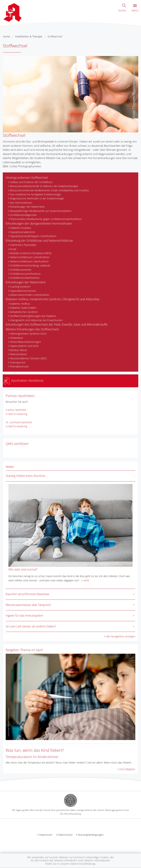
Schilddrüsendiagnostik (23, 215)
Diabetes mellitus (20, 304)
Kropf (13, 249)
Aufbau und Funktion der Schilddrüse (31, 182)
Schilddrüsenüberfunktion (25, 278)
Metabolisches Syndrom (24, 312)
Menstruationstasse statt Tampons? (28, 605)
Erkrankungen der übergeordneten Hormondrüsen (39, 223)
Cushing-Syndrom (20, 287)
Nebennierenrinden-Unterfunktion (30, 295)
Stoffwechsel (55, 36)
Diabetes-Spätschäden (23, 308)
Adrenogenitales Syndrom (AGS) (28, 334)
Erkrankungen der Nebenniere (27, 207)
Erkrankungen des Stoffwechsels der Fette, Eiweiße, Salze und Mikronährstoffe (57, 324)
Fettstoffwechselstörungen (26, 342)
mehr (86, 580)
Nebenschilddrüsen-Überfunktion (29, 261)
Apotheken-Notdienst (23, 380)
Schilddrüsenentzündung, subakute (30, 265)
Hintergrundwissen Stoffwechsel (27, 178)
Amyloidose (17, 338)
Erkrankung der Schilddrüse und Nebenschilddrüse (39, 241)
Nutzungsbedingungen (91, 835)
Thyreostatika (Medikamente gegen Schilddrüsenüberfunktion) (46, 219)
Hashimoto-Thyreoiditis (23, 245)
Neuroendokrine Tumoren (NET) (28, 358)
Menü (135, 8)
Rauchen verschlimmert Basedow (27, 594)
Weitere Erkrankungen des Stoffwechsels (32, 329)
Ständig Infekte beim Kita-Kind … (27, 476)
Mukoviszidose (18, 354)
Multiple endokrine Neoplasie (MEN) (31, 253)
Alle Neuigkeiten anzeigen (121, 636)
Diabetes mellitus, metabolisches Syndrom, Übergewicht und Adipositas (53, 299)
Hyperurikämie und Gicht (24, 346)
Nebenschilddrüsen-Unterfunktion (30, 257)
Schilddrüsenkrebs (21, 270)
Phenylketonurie (19, 366)
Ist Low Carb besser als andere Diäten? (31, 626)
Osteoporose (18, 362)
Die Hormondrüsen (21, 203)
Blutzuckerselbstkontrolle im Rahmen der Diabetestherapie (44, 186)
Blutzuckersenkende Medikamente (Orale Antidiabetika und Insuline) (49, 190)
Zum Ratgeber (127, 769)
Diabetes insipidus (21, 228)
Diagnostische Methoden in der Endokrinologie (37, 198)
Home (6, 36)
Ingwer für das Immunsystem (24, 616)
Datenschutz (65, 835)
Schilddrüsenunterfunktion (25, 274)
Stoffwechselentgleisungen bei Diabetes (33, 316)
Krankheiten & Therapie (29, 36)
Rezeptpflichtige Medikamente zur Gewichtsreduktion (41, 211)
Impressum (46, 835)
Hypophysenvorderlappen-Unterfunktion (33, 236)
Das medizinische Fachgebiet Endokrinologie (36, 194)
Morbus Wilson (19, 350)
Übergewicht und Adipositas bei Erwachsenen (36, 320)
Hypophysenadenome (23, 232)
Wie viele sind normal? (23, 569)
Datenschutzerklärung (83, 864)
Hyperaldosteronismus (23, 291)
